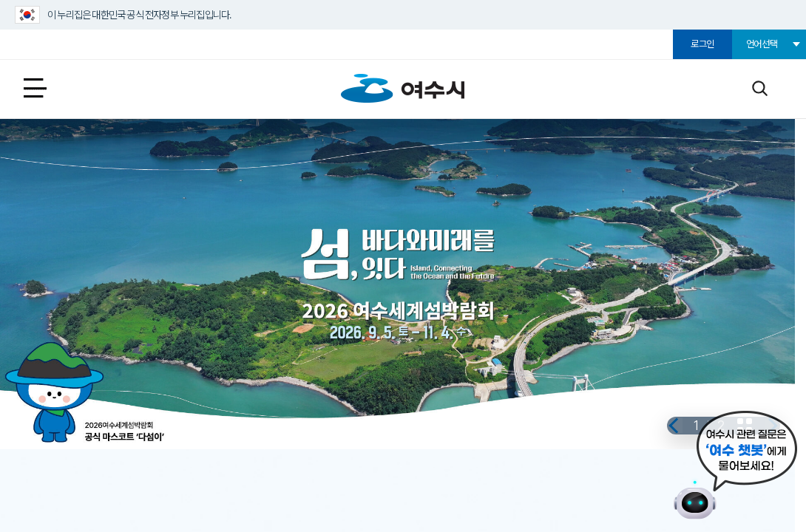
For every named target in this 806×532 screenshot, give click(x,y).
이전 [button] (643, 416)
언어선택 (762, 44)
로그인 (702, 44)
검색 (759, 88)
